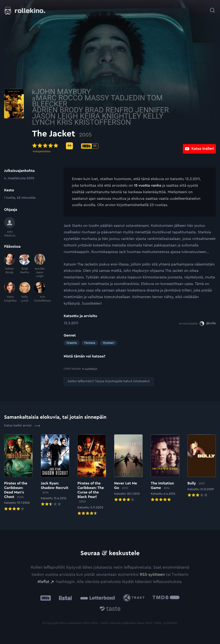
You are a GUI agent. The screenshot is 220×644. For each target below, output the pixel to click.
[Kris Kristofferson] (40, 292)
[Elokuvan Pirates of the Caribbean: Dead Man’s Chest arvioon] (18, 473)
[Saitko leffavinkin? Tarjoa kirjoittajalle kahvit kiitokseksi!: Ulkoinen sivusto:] (109, 381)
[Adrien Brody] (10, 266)
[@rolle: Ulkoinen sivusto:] (208, 323)
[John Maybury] (10, 227)
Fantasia (90, 343)
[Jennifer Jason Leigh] (40, 266)
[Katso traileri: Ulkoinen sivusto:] (199, 146)
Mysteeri (108, 343)
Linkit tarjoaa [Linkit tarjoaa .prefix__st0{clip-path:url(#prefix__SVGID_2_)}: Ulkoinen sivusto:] (80, 369)
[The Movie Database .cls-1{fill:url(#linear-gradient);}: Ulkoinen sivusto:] (166, 598)
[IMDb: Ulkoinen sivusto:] (46, 598)
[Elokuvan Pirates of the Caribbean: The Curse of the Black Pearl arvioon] (92, 475)
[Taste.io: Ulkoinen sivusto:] (110, 609)
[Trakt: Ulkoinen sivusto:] (135, 598)
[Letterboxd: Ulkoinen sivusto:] (97, 598)
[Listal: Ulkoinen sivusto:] (64, 598)
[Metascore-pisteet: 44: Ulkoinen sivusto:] (101, 146)
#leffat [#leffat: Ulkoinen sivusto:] (44, 582)
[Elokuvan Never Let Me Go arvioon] (128, 468)
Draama (72, 343)
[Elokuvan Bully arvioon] (202, 466)
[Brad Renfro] (25, 266)
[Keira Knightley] (10, 292)
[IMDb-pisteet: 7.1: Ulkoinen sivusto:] (121, 146)
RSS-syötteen (152, 574)
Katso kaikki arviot (22, 425)
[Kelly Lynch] (25, 292)
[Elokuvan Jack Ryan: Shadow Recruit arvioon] (55, 471)
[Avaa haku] (212, 8)
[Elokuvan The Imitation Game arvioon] (165, 468)
